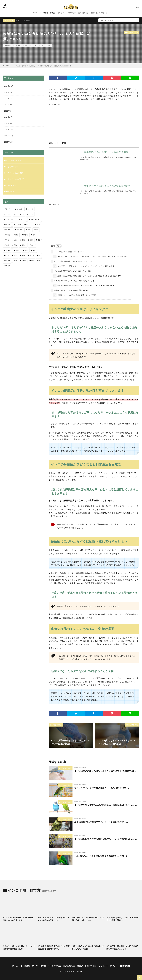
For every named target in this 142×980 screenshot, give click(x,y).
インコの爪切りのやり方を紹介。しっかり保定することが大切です (105, 186)
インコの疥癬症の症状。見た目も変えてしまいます (72, 261)
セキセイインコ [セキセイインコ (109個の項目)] (35, 219)
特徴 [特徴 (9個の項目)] (26, 250)
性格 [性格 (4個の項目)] (23, 240)
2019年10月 (9, 142)
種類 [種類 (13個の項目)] (23, 255)
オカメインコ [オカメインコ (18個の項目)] (20, 214)
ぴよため (78, 971)
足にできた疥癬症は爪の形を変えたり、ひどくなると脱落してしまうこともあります (87, 276)
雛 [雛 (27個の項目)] (16, 261)
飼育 (23, 20)
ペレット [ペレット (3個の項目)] (18, 225)
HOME (7, 66)
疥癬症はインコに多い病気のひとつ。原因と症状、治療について (50, 66)
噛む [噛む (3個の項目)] (37, 230)
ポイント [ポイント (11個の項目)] (29, 225)
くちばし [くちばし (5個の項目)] (20, 209)
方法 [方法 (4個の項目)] (15, 245)
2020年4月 (8, 117)
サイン (44, 46)
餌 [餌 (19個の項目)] (40, 261)
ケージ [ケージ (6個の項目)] (31, 214)
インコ (18, 20)
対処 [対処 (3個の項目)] (17, 235)
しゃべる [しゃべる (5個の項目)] (30, 209)
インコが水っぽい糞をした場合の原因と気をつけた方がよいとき (123, 947)
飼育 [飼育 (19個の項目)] (33, 261)
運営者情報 (125, 966)
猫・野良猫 (10, 191)
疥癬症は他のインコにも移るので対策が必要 (69, 290)
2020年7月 (8, 105)
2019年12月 (9, 130)
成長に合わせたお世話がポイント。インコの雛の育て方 (101, 822)
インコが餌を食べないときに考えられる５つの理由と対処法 (123, 919)
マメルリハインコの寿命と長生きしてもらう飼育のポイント (103, 788)
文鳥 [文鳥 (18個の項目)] (8, 245)
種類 (28, 20)
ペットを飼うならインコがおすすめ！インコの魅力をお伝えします (54, 919)
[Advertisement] (94, 122)
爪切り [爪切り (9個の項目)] (18, 250)
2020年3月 (8, 123)
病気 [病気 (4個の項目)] (8, 255)
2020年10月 (9, 86)
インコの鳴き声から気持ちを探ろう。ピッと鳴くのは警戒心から (105, 771)
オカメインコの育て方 (99, 13)
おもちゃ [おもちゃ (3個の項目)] (9, 209)
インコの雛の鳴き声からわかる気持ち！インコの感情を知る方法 (104, 152)
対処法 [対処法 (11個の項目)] (25, 235)
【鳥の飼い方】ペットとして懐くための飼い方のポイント (102, 856)
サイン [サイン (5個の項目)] (23, 219)
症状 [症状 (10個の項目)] (15, 255)
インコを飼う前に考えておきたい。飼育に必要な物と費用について (54, 947)
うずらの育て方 (12, 167)
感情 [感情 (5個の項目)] (31, 240)
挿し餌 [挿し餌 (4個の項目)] (40, 240)
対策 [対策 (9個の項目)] (34, 235)
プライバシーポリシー (108, 966)
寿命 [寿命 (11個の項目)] (8, 240)
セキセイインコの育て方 (67, 13)
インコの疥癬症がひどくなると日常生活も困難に (71, 271)
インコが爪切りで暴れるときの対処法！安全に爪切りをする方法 (105, 805)
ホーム (35, 13)
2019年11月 (9, 136)
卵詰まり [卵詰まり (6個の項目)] (20, 230)
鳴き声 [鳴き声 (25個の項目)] (8, 266)
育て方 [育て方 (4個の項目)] (32, 255)
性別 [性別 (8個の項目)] (15, 240)
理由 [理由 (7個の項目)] (34, 250)
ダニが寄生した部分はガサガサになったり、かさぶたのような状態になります (84, 266)
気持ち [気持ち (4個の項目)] (24, 245)
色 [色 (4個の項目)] (40, 255)
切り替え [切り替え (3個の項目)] (9, 230)
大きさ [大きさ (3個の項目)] (8, 235)
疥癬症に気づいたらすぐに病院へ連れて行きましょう (72, 281)
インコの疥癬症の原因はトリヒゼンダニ (67, 252)
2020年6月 (8, 111)
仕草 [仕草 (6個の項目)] (38, 225)
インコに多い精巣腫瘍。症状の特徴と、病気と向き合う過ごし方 (19, 919)
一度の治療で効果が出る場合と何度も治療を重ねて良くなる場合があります (84, 286)
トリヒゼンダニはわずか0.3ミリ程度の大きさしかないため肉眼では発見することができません (91, 257)
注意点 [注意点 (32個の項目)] (8, 250)
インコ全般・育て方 (47, 13)
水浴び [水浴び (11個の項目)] (33, 245)
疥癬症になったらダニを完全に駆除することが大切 (74, 295)
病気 (48, 46)
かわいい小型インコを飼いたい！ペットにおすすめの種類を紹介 (19, 947)
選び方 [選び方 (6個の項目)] (8, 261)
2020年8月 (8, 99)
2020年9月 (8, 92)
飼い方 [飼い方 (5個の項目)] (24, 261)
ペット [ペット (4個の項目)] (8, 225)
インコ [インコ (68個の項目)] (8, 214)
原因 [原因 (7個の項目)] (29, 230)
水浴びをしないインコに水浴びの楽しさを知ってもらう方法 (88, 947)
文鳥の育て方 (83, 13)
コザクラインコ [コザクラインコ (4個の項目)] (11, 219)
